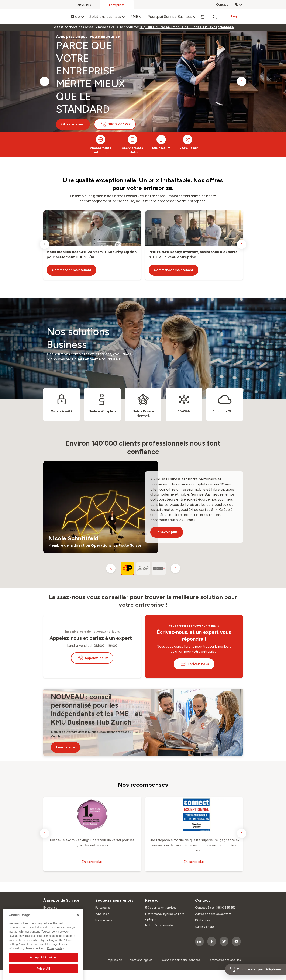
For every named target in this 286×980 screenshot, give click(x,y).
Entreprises (117, 5)
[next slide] (242, 81)
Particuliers (83, 5)
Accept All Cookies (43, 967)
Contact (222, 5)
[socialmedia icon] (200, 941)
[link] (187, 27)
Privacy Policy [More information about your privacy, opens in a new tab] (56, 958)
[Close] (78, 925)
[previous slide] (45, 81)
